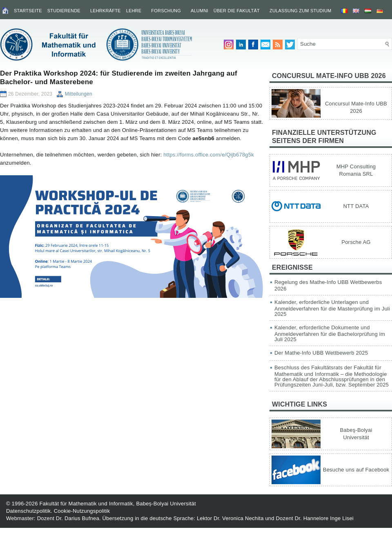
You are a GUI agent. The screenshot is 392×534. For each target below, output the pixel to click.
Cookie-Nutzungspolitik (82, 511)
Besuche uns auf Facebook (356, 470)
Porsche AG (356, 242)
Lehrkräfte (106, 11)
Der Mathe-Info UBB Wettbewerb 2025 (321, 353)
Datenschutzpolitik (28, 511)
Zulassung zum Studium (300, 11)
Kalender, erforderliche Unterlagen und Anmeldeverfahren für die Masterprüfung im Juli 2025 (332, 308)
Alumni (199, 11)
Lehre (134, 11)
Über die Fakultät (237, 11)
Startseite (28, 11)
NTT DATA (356, 206)
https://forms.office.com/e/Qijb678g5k (209, 155)
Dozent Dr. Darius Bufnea (68, 518)
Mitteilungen (79, 94)
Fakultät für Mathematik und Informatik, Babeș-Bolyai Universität (117, 504)
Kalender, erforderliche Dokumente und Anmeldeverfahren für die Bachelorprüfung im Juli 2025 (330, 333)
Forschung (166, 11)
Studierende (64, 11)
